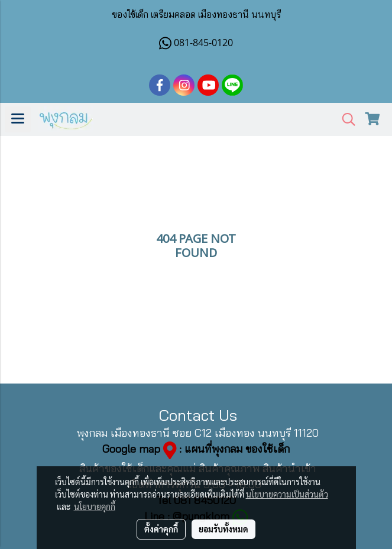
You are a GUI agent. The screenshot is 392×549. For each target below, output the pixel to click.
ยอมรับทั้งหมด (223, 529)
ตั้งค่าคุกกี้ (161, 529)
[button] (345, 120)
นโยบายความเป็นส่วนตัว (287, 494)
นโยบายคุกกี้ (95, 506)
